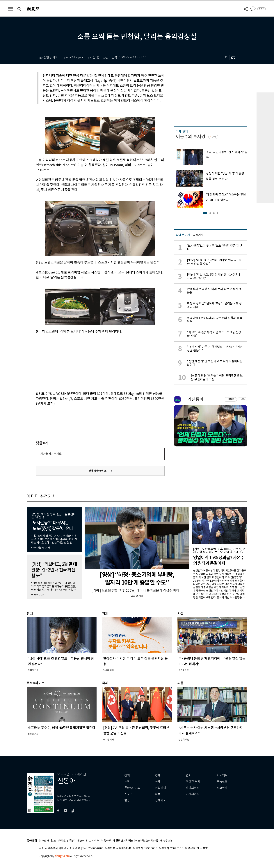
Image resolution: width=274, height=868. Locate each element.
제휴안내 (82, 841)
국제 (158, 782)
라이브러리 (193, 788)
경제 (158, 775)
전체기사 (161, 800)
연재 (188, 775)
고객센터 (94, 841)
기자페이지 (193, 794)
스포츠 (128, 794)
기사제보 (222, 775)
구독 (214, 137)
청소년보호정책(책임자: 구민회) (153, 841)
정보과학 (161, 788)
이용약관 (106, 841)
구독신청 (222, 782)
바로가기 (231, 399)
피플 (158, 794)
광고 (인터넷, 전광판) (63, 841)
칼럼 (127, 800)
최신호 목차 (193, 782)
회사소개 (44, 841)
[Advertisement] (91, 362)
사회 (127, 782)
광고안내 (222, 788)
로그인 (261, 9)
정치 (127, 775)
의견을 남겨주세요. (51, 454)
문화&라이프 (132, 788)
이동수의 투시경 (191, 137)
